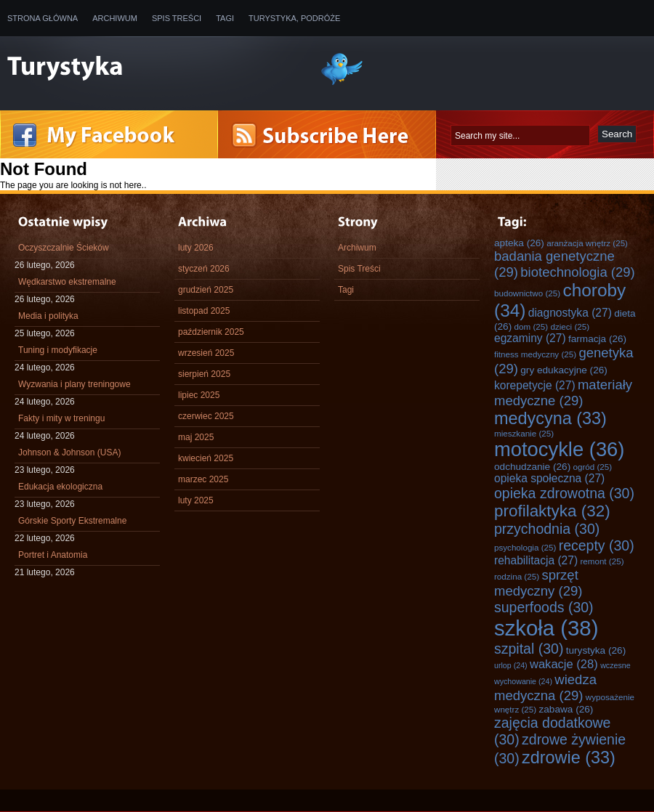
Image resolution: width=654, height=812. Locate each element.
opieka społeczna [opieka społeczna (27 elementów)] (549, 478)
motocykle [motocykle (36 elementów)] (559, 449)
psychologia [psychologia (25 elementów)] (525, 547)
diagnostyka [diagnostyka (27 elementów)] (570, 313)
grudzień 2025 (206, 290)
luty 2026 (196, 248)
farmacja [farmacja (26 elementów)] (597, 339)
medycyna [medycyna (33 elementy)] (550, 418)
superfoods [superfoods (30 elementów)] (544, 607)
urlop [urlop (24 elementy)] (511, 665)
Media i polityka (48, 316)
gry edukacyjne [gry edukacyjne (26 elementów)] (564, 370)
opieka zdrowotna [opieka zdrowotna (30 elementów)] (564, 493)
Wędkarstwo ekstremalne (67, 282)
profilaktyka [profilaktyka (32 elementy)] (552, 511)
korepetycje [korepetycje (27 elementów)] (535, 385)
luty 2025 (196, 500)
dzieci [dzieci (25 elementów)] (570, 326)
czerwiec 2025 (206, 416)
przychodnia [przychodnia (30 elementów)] (547, 529)
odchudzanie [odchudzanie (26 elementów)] (532, 467)
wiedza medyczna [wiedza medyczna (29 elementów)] (545, 687)
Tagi (225, 18)
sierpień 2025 (204, 374)
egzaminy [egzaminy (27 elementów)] (530, 338)
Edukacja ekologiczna (60, 487)
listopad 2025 (204, 311)
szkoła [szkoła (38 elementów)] (546, 628)
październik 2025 (211, 332)
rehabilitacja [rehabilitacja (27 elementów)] (536, 560)
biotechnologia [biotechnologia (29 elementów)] (578, 272)
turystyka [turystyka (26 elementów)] (596, 650)
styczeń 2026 (204, 269)
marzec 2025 (203, 479)
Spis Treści (177, 18)
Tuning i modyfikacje (58, 350)
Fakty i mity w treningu (61, 418)
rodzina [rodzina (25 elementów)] (517, 576)
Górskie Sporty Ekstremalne (72, 521)
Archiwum (115, 18)
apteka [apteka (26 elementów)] (519, 243)
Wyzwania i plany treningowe (74, 384)
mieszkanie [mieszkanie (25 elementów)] (524, 433)
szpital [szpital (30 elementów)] (529, 649)
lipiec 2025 (199, 395)
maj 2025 (196, 437)
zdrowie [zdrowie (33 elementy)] (569, 758)
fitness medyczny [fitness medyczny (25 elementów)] (535, 354)
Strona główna (43, 18)
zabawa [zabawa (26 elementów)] (566, 709)
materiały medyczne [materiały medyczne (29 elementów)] (563, 393)
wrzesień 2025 (206, 353)
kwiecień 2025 (206, 458)
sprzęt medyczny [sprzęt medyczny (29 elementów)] (538, 583)
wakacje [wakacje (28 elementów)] (564, 664)
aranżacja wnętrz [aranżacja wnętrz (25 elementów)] (587, 243)
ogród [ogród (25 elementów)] (593, 467)
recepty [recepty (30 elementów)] (597, 545)
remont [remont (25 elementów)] (602, 561)
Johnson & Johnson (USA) (69, 452)
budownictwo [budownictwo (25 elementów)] (527, 293)
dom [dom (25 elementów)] (532, 326)
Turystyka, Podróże (294, 18)
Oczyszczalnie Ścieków (64, 248)
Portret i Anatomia (53, 555)
